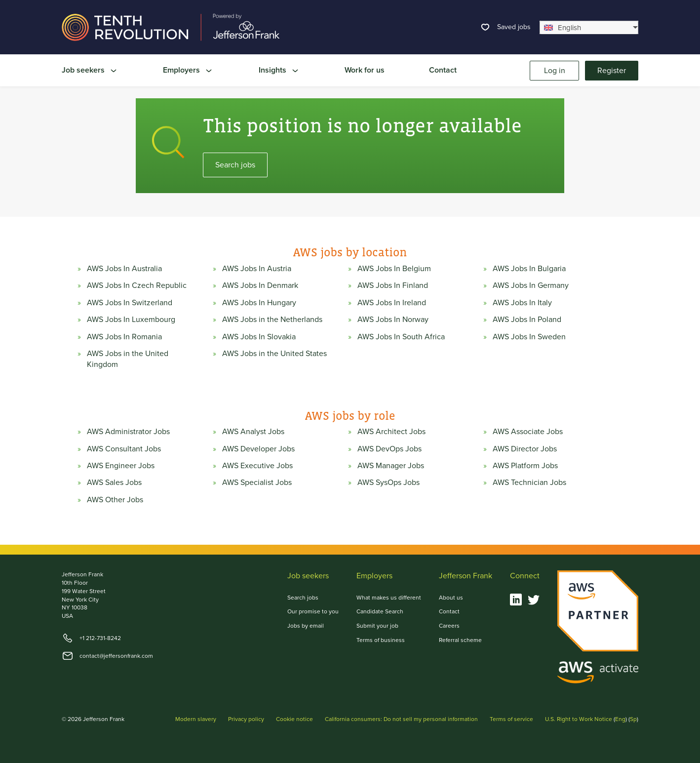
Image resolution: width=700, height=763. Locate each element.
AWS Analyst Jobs (253, 432)
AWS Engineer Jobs (121, 466)
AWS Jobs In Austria (257, 269)
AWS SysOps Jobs (389, 482)
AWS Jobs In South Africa (401, 337)
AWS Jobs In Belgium (394, 269)
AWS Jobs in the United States (274, 354)
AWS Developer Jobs (258, 449)
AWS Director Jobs (525, 449)
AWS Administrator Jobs (128, 432)
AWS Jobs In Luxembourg (131, 320)
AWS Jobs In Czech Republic (137, 285)
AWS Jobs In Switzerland (130, 303)
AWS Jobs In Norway (393, 320)
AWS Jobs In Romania (124, 337)
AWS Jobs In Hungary (259, 303)
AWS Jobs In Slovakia (259, 337)
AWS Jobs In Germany (531, 285)
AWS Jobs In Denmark (260, 285)
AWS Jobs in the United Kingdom (128, 359)
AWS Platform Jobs (525, 466)
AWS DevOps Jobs (389, 449)
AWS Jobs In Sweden (529, 337)
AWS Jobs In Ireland (392, 303)
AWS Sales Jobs (114, 482)
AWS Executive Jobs (257, 466)
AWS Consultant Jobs (124, 449)
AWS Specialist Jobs (257, 482)
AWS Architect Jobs (391, 432)
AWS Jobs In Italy (522, 303)
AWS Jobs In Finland (393, 285)
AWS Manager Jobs (391, 466)
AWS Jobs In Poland (527, 320)
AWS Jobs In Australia (124, 269)
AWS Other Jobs (115, 500)
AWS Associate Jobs (528, 432)
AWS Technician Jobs (529, 482)
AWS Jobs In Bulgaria (529, 269)
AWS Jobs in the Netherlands (272, 320)
